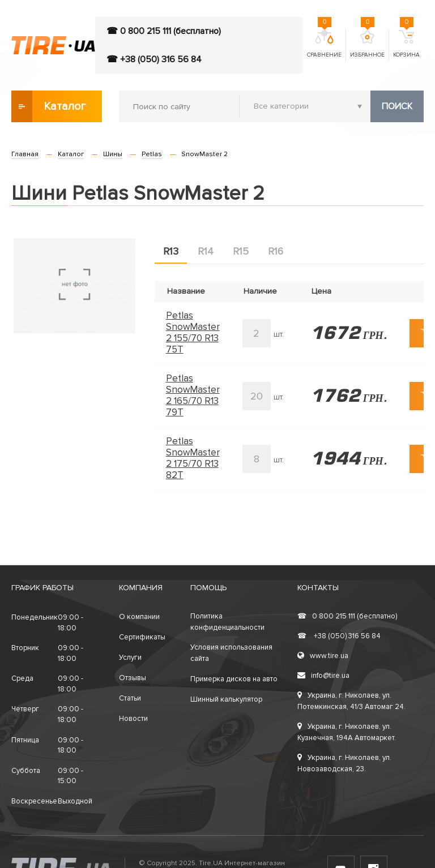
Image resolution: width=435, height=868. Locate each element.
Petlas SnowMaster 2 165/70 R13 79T (193, 395)
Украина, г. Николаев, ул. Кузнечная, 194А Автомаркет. (347, 732)
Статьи (130, 698)
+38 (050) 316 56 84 (339, 636)
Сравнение (324, 44)
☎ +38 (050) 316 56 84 (154, 59)
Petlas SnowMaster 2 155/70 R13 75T (193, 332)
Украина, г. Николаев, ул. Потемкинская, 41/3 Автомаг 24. (351, 701)
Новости (133, 719)
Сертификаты (142, 637)
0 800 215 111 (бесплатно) (347, 616)
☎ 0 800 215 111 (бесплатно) (164, 31)
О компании (139, 617)
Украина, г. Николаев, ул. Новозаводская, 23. (344, 763)
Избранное (367, 44)
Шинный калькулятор (226, 699)
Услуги (130, 658)
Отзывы (133, 678)
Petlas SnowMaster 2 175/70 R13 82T (193, 458)
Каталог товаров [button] (49, 106)
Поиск (397, 106)
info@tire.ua (323, 676)
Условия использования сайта (231, 653)
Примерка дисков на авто (234, 679)
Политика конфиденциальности (227, 622)
